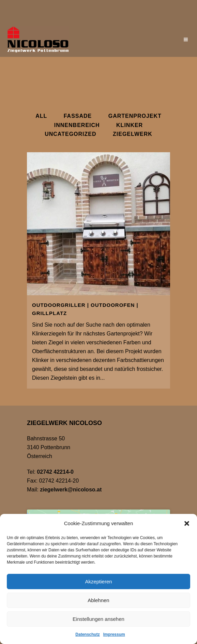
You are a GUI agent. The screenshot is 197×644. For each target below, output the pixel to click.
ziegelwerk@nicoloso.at (71, 490)
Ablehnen (98, 600)
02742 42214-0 (55, 472)
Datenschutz (87, 634)
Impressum (114, 634)
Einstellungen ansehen (98, 619)
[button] (187, 523)
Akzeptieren (98, 582)
